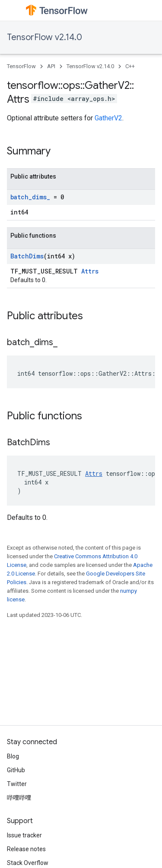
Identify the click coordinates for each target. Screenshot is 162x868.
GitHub (16, 770)
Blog (13, 756)
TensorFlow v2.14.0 (44, 37)
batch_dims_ (30, 197)
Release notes (26, 849)
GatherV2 (108, 118)
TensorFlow (21, 66)
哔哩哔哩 (19, 798)
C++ (130, 66)
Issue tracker (24, 835)
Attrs (90, 271)
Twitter (17, 784)
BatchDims (27, 256)
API (51, 66)
